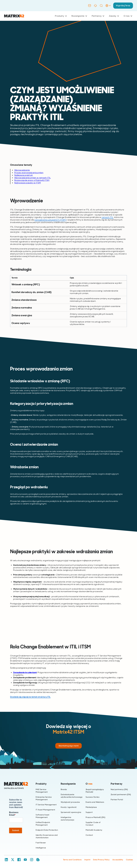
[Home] (16, 785)
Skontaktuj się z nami (69, 746)
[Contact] (89, 6)
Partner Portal (117, 800)
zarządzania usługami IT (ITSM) (50, 220)
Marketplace (91, 807)
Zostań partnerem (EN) (121, 794)
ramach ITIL (108, 217)
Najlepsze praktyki (24, 175)
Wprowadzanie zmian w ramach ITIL (33, 178)
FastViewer (41, 843)
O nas (128, 16)
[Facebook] (19, 860)
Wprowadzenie (22, 170)
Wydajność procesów (70, 802)
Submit (16, 830)
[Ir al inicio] (14, 16)
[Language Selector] (107, 8)
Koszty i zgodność (69, 807)
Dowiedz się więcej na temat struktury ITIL (30, 697)
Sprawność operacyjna (71, 812)
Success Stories (93, 797)
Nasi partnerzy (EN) (119, 789)
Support (89, 812)
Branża (64, 789)
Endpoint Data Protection (47, 830)
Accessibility (118, 860)
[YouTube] (25, 860)
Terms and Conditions (72, 860)
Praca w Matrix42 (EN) (95, 817)
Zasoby (114, 16)
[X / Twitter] (13, 860)
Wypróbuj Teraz (123, 6)
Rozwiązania (79, 16)
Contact (89, 835)
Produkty (61, 16)
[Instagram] (32, 860)
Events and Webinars (95, 802)
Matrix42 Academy (94, 830)
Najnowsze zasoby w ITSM (28, 183)
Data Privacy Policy (101, 860)
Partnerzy (98, 16)
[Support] (94, 6)
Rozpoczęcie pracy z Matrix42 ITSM (32, 180)
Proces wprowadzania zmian (29, 173)
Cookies (129, 860)
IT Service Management (46, 805)
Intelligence (41, 848)
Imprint (87, 860)
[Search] (100, 6)
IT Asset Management (45, 810)
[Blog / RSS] (38, 860)
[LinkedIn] (6, 860)
